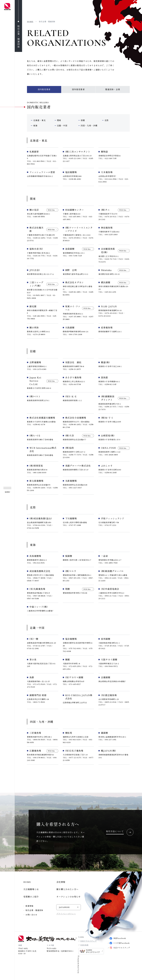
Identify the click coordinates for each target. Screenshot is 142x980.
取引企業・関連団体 (34, 912)
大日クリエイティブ (88, 942)
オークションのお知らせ (68, 898)
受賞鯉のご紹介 (31, 898)
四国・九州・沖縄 (87, 126)
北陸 (107, 120)
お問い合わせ (31, 916)
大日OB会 (84, 946)
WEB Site (51, 211)
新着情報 (29, 907)
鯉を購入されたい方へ (67, 890)
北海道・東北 (39, 120)
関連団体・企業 (113, 90)
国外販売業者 (78, 90)
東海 (35, 126)
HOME (27, 883)
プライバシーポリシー (66, 915)
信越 (83, 120)
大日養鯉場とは (31, 890)
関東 (59, 120)
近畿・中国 (62, 126)
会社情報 (61, 883)
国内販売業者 (44, 90)
